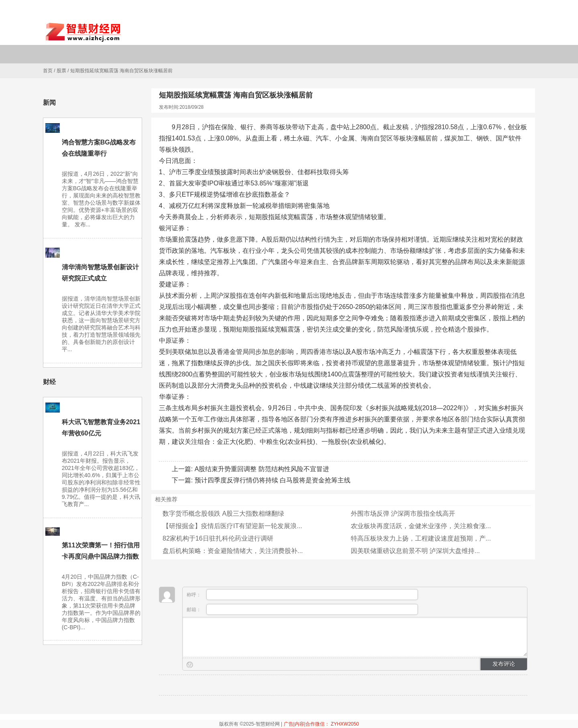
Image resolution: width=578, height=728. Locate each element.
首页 (48, 71)
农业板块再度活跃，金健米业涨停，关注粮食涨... (421, 526)
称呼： (302, 595)
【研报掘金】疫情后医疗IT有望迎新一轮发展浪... (232, 526)
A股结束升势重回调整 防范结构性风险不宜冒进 (262, 469)
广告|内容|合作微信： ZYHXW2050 (322, 724)
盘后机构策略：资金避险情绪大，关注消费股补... (233, 551)
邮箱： (302, 609)
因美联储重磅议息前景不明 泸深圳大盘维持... (415, 551)
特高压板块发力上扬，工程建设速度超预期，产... (421, 538)
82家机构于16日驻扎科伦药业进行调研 (218, 538)
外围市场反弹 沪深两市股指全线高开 (403, 513)
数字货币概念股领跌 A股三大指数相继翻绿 (223, 513)
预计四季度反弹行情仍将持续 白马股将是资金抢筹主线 (273, 480)
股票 (61, 71)
